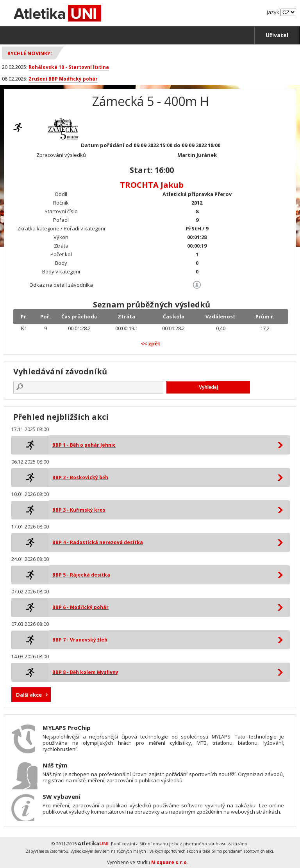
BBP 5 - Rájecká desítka (81, 575)
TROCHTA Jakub (152, 185)
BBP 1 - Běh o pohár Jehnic (84, 445)
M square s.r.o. (170, 862)
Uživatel (277, 35)
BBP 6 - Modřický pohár (80, 607)
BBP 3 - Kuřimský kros (79, 510)
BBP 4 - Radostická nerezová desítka (98, 542)
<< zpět (151, 343)
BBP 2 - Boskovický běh (80, 477)
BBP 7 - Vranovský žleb (80, 640)
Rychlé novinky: (30, 53)
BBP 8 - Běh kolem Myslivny (85, 672)
